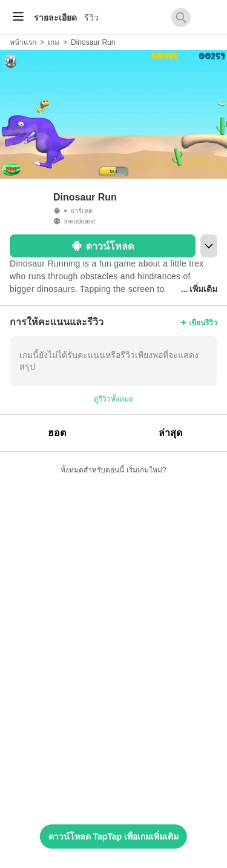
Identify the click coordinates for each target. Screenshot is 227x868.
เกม (54, 42)
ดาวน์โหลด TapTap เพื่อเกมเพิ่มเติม (113, 837)
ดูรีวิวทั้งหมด (114, 399)
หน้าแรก (23, 42)
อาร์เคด (81, 211)
